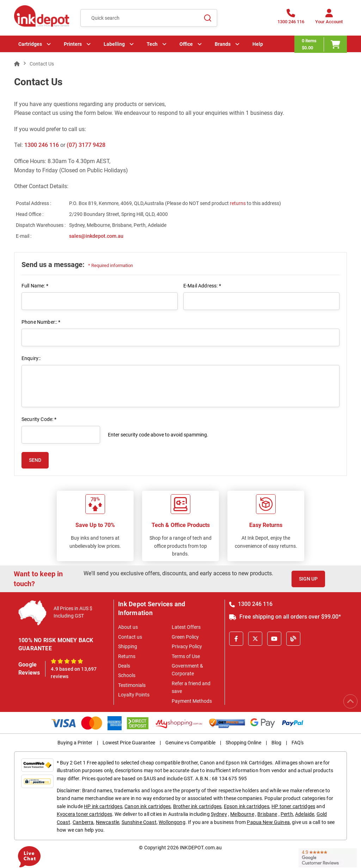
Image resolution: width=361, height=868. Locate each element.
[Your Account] (329, 18)
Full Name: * (35, 286)
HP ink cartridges (103, 806)
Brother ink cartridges (197, 806)
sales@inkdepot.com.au (96, 236)
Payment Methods (192, 701)
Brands (223, 44)
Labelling (114, 44)
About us (128, 627)
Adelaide (305, 814)
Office (186, 44)
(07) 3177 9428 (86, 145)
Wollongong (172, 822)
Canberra (83, 822)
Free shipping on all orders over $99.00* (285, 617)
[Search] (208, 18)
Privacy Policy (187, 646)
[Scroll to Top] (350, 701)
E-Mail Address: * (202, 286)
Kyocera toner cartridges (84, 814)
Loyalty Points (134, 695)
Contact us (130, 637)
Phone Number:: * (41, 322)
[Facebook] (236, 639)
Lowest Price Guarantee (129, 743)
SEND (35, 460)
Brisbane (267, 814)
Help (258, 44)
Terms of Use (186, 656)
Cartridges (30, 44)
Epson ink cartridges (247, 806)
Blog (276, 743)
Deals (124, 666)
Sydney (219, 814)
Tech (152, 44)
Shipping (128, 646)
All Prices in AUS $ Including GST (73, 612)
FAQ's (298, 743)
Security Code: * (39, 419)
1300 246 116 (42, 145)
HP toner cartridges (293, 806)
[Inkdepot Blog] (293, 639)
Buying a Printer (75, 743)
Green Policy (185, 637)
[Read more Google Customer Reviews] (328, 857)
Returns (127, 656)
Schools (127, 675)
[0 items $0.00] (321, 44)
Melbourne (242, 814)
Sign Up (308, 579)
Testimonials (132, 685)
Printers (73, 44)
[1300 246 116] (291, 18)
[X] (255, 639)
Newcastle (108, 822)
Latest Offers (186, 627)
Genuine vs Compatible (190, 743)
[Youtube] (274, 639)
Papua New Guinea (268, 822)
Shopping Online (243, 743)
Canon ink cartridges (148, 806)
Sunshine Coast (139, 822)
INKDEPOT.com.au (201, 848)
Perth (287, 814)
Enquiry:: (31, 358)
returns (238, 203)
